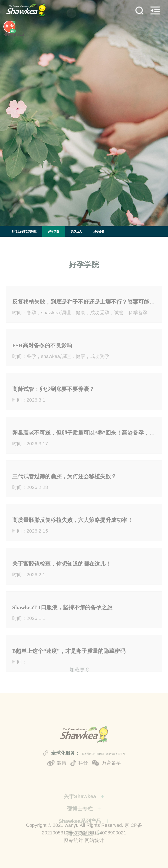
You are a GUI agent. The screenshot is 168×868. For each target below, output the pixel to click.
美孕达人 (76, 231)
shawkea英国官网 (115, 772)
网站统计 (74, 850)
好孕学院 (54, 231)
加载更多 (80, 674)
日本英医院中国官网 (93, 772)
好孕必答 (99, 231)
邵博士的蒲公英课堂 (24, 231)
